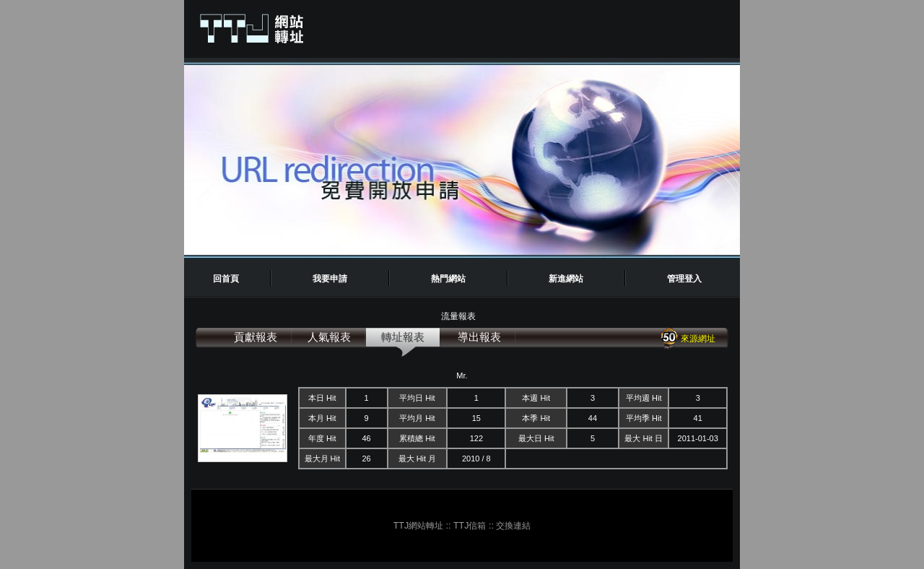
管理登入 (684, 279)
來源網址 (688, 339)
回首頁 (226, 279)
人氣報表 (329, 337)
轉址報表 (403, 337)
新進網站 (566, 279)
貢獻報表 (256, 337)
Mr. (462, 375)
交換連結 (513, 526)
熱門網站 (448, 279)
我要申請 (330, 279)
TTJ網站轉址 (418, 526)
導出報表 (479, 337)
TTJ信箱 (470, 526)
